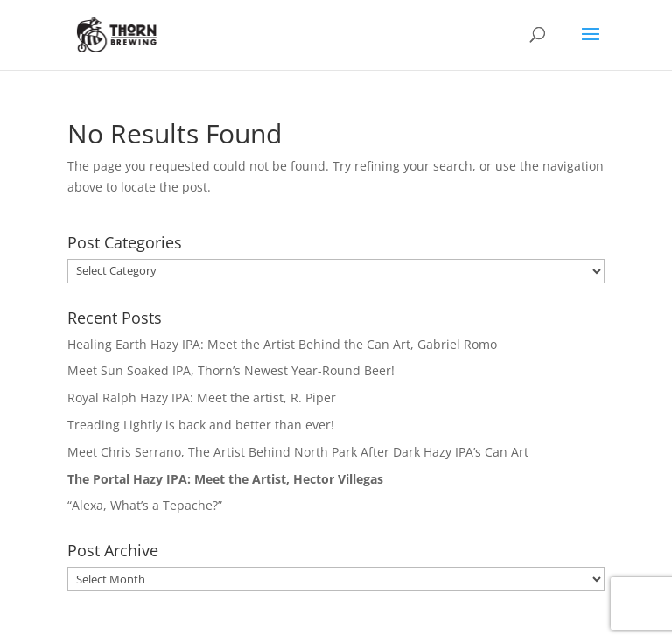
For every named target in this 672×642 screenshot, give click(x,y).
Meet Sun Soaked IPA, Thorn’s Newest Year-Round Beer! (231, 370)
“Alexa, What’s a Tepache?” (145, 505)
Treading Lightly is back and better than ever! (201, 425)
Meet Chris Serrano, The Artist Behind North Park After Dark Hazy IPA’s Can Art (298, 452)
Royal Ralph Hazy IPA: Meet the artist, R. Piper (202, 398)
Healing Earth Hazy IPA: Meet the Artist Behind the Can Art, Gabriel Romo (282, 344)
